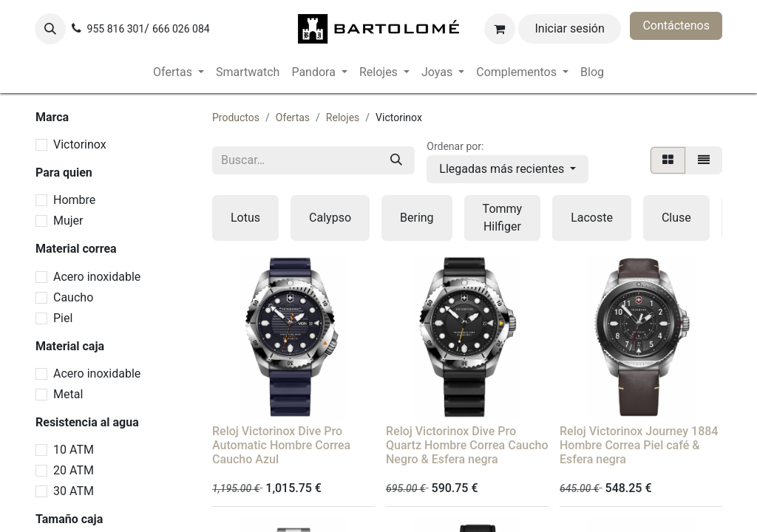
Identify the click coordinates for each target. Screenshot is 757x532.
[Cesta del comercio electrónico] (500, 29)
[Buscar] (396, 160)
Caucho (73, 297)
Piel (63, 318)
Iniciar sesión (570, 28)
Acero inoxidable (97, 277)
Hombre (74, 200)
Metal (68, 394)
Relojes (343, 117)
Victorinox (80, 144)
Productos (236, 117)
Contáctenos (676, 25)
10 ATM (74, 450)
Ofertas (293, 117)
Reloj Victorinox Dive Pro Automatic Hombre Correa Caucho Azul (281, 445)
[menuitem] (179, 72)
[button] (50, 29)
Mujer (68, 221)
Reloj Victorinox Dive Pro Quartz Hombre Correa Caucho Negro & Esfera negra (467, 445)
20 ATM (74, 470)
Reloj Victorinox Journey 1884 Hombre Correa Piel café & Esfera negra (639, 445)
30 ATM (74, 491)
